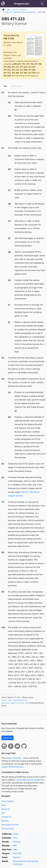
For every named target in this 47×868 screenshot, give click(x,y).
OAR (15, 853)
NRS (15, 846)
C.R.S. (15, 838)
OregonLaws (22, 4)
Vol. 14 (15, 10)
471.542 (7, 76)
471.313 (7, 70)
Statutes (17, 842)
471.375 (7, 73)
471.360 (24, 70)
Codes (16, 834)
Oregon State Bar (13, 758)
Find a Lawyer (8, 801)
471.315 (15, 70)
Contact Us (6, 817)
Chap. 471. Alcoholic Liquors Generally (20, 12)
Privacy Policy (8, 829)
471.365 (32, 70)
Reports (5, 821)
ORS (8, 10)
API (3, 813)
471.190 (38, 64)
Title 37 (23, 10)
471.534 (32, 73)
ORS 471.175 (19, 64)
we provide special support (29, 780)
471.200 (7, 67)
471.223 (24, 67)
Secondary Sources (10, 825)
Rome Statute (19, 861)
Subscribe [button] (7, 738)
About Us (6, 809)
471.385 (24, 73)
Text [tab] (5, 86)
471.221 (15, 67)
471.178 (30, 64)
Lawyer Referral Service (12, 767)
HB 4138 (9, 38)
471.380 (15, 73)
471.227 (32, 67)
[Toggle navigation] (42, 4)
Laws (15, 849)
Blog (4, 805)
